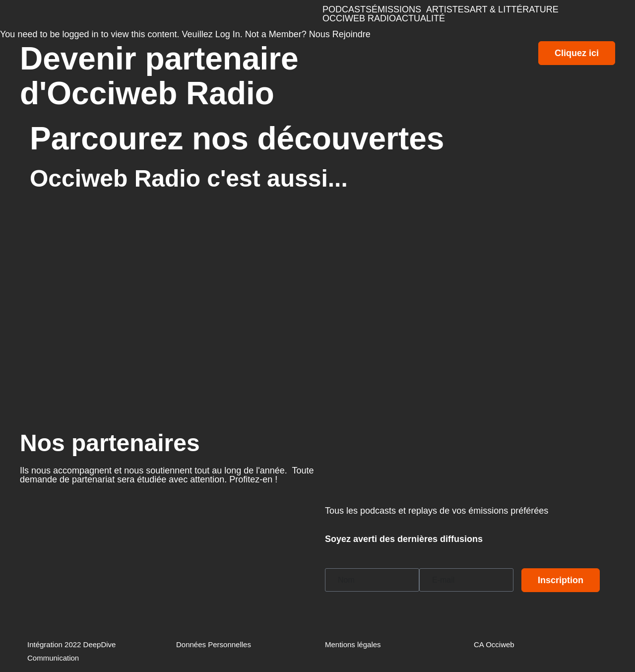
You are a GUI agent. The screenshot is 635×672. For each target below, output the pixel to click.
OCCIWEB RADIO (359, 18)
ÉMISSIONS (396, 9)
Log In (228, 34)
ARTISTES (448, 9)
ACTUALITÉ (420, 18)
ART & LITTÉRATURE (514, 9)
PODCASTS (347, 9)
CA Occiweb (494, 644)
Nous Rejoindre (340, 34)
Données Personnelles (214, 644)
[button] (399, 9)
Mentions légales (353, 644)
